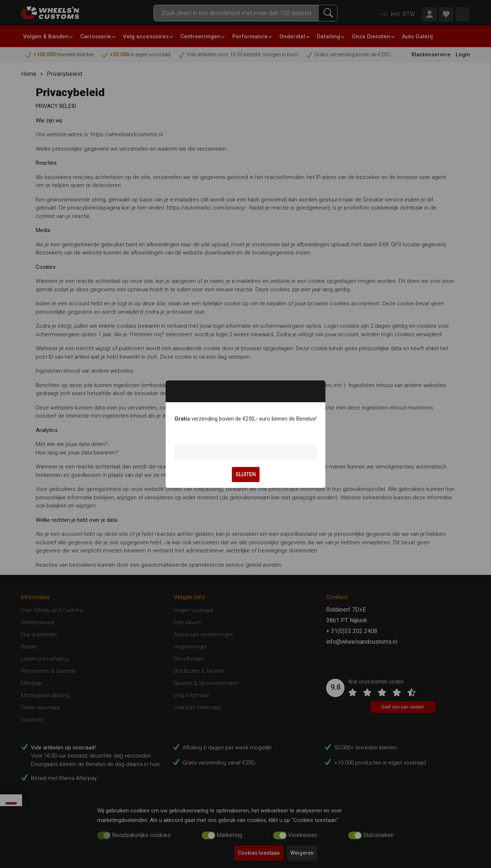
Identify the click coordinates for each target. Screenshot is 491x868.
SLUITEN (246, 474)
